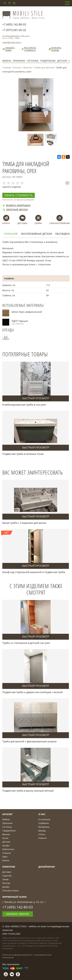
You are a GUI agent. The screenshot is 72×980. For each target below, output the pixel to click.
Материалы (44, 827)
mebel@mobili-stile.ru (12, 42)
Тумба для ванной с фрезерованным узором (29, 741)
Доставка (7, 872)
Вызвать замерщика (16, 205)
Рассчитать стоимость (29, 49)
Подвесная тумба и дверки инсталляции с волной (32, 692)
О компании (44, 819)
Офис (5, 857)
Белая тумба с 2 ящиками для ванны (24, 523)
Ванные (28, 67)
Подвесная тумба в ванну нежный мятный (28, 791)
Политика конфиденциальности (17, 955)
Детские (62, 61)
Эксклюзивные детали (36, 234)
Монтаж (6, 883)
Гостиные (33, 61)
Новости (42, 838)
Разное (6, 860)
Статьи (42, 834)
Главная (7, 67)
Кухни (5, 838)
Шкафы (6, 845)
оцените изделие (12, 187)
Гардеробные (48, 61)
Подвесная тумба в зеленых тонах (23, 454)
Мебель (7, 61)
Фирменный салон (14, 897)
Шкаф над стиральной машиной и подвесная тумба (34, 572)
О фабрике (44, 823)
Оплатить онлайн (55, 49)
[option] (36, 140)
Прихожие (19, 61)
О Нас (42, 814)
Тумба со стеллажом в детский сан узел (26, 643)
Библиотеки (8, 849)
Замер (5, 879)
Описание (11, 234)
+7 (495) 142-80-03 (14, 24)
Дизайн (6, 887)
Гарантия (7, 876)
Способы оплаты (11, 891)
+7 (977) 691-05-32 (14, 30)
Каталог (17, 67)
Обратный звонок (15, 209)
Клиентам (9, 867)
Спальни (7, 853)
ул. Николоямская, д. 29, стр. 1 (16, 36)
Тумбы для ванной (44, 67)
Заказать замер (8, 49)
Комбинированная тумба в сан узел (24, 405)
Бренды (42, 831)
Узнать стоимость (19, 195)
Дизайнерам (47, 867)
